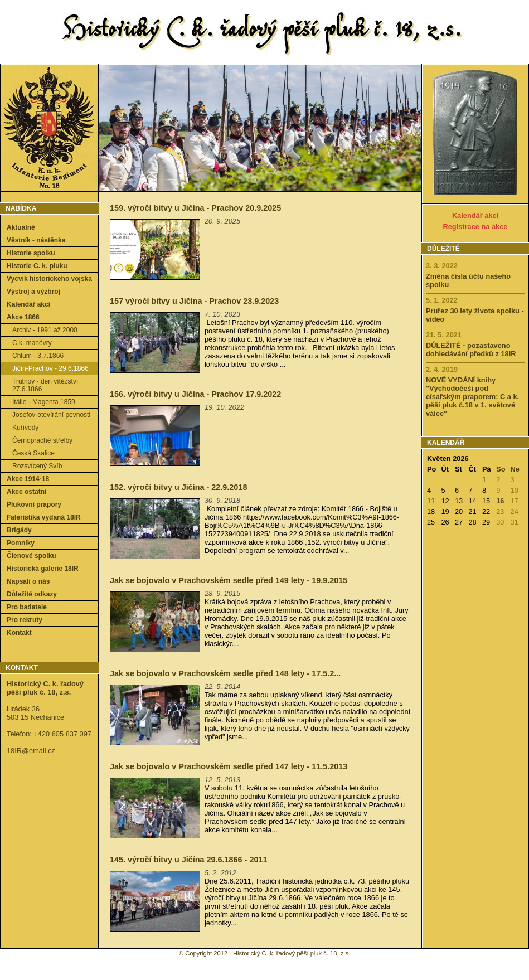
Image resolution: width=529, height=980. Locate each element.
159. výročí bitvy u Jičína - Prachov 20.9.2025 (195, 208)
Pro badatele (27, 607)
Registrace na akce (475, 227)
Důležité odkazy (32, 594)
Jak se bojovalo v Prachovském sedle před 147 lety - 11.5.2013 (229, 766)
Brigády (19, 530)
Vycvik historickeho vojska (49, 279)
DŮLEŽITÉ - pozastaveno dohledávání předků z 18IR (471, 350)
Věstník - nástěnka (36, 240)
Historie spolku (31, 253)
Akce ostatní (26, 492)
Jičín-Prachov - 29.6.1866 (50, 368)
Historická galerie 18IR (43, 569)
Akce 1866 (23, 317)
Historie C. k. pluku (37, 266)
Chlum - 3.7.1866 (38, 356)
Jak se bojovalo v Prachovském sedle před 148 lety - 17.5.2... (225, 673)
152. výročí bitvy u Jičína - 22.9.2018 (178, 487)
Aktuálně (21, 227)
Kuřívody (25, 428)
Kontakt (19, 633)
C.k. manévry (32, 343)
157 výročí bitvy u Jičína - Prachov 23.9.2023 (194, 301)
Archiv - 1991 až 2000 (45, 330)
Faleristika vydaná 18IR (44, 517)
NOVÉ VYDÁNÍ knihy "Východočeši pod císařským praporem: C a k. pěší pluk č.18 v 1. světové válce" (472, 397)
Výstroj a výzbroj (33, 292)
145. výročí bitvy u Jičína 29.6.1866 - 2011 (188, 860)
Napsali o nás (28, 581)
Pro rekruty (25, 620)
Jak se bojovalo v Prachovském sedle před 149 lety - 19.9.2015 (229, 580)
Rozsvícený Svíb (37, 466)
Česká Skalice (33, 453)
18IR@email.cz (31, 751)
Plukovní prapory (34, 504)
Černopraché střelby (42, 440)
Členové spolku (31, 556)
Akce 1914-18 (28, 479)
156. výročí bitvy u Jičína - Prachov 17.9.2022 (195, 394)
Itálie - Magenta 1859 (44, 402)
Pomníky (21, 543)
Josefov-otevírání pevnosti (51, 415)
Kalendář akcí (28, 304)
